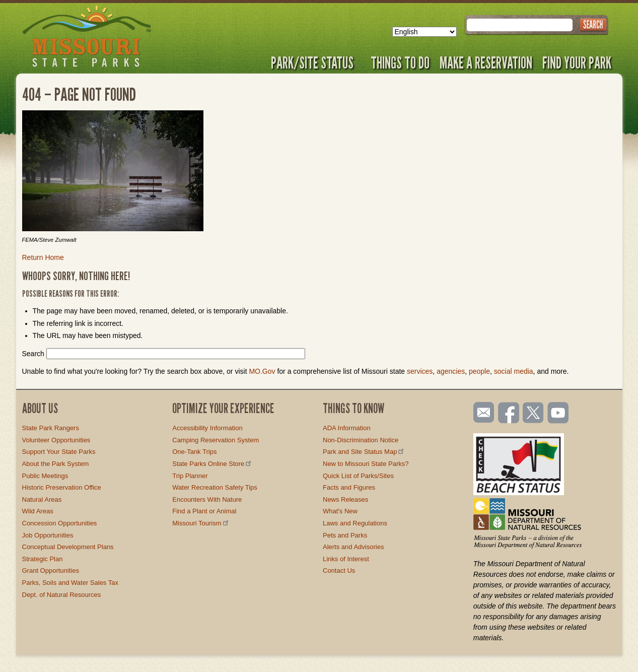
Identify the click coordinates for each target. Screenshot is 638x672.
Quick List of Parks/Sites (358, 476)
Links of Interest (346, 559)
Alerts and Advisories (353, 547)
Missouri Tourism (201, 523)
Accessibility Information (207, 428)
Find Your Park (577, 62)
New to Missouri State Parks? (366, 464)
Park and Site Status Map (364, 452)
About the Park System (56, 464)
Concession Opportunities (60, 523)
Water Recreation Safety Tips (215, 487)
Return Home (43, 257)
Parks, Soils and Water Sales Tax (70, 583)
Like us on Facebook (509, 414)
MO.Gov (262, 371)
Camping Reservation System (216, 440)
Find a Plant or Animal (204, 511)
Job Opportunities (48, 535)
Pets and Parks (345, 535)
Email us (482, 413)
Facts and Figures (349, 487)
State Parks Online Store (212, 464)
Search (33, 354)
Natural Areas (42, 499)
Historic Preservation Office (62, 487)
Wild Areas (38, 511)
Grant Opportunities (51, 570)
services (420, 371)
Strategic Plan (43, 559)
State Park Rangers (51, 428)
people (479, 371)
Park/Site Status (316, 62)
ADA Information (347, 428)
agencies (451, 371)
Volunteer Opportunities (56, 440)
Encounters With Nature (207, 499)
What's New (340, 511)
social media (514, 371)
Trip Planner (190, 476)
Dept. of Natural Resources (62, 595)
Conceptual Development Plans (68, 547)
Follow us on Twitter (532, 414)
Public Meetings (45, 476)
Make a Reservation (486, 62)
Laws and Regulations (355, 523)
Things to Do (400, 62)
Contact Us (339, 570)
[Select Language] (424, 32)
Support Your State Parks (59, 452)
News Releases (345, 499)
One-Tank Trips (194, 452)
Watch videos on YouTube (558, 414)
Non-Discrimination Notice (361, 440)
